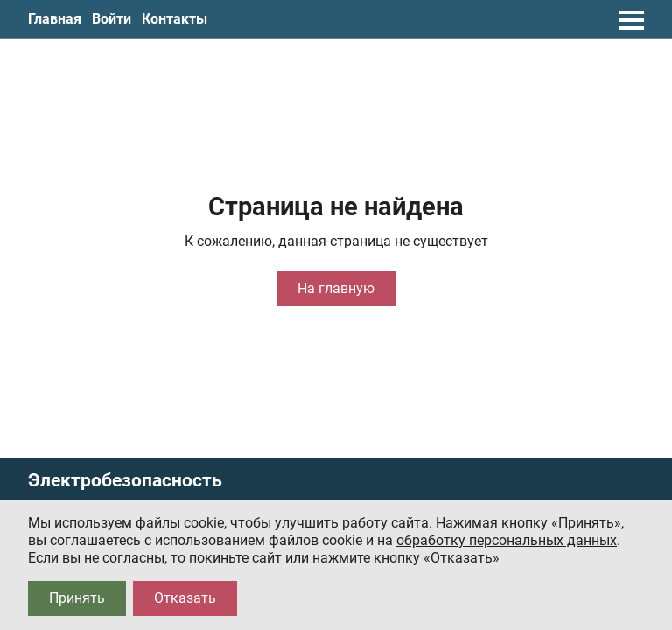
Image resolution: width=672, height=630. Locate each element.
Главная (55, 19)
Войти (112, 19)
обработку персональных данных (507, 540)
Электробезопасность (125, 481)
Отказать (185, 598)
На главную (336, 288)
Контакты (175, 19)
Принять (77, 598)
